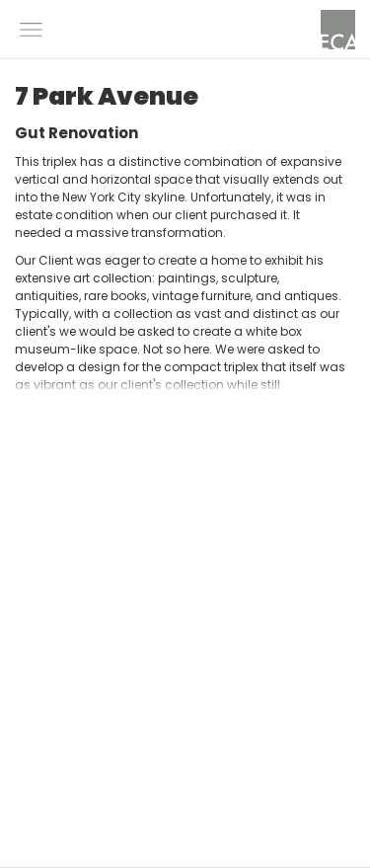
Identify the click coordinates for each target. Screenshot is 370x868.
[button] (31, 30)
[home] (338, 30)
